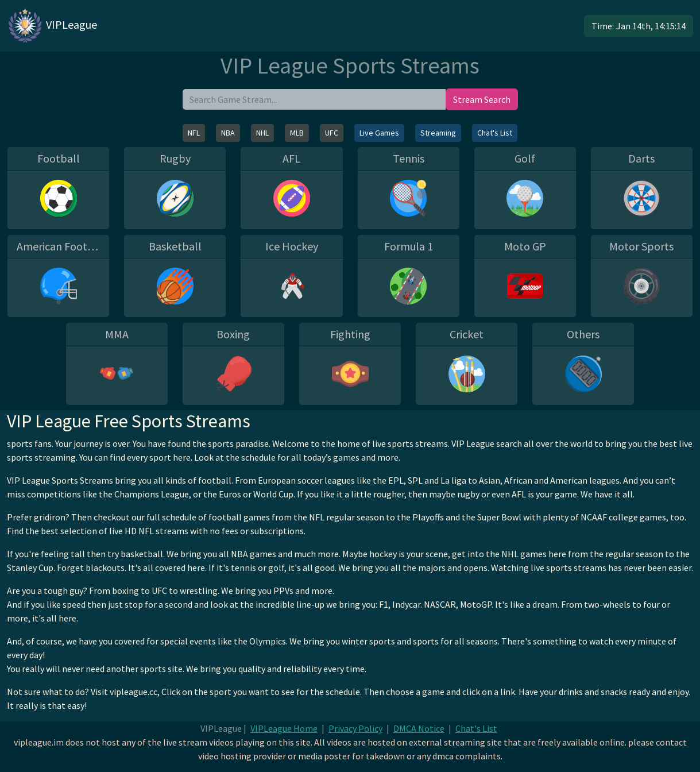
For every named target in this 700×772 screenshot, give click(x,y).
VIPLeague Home (284, 728)
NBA (228, 133)
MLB (297, 133)
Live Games (379, 133)
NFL (194, 133)
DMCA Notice (419, 728)
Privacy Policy (355, 728)
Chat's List (495, 133)
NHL (262, 133)
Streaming (438, 133)
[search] (314, 99)
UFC (332, 133)
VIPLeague (52, 26)
